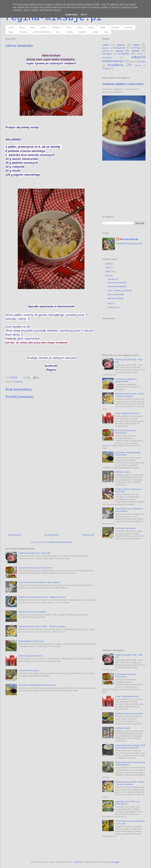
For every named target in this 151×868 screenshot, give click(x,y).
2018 (108, 271)
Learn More (71, 15)
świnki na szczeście (117, 282)
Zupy (106, 32)
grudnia (112, 279)
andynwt (78, 862)
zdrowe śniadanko (117, 286)
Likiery (80, 27)
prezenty (129, 27)
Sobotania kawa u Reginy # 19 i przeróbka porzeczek (130, 746)
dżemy (43, 27)
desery (22, 27)
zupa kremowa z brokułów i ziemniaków (39, 582)
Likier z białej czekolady (119, 290)
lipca (111, 303)
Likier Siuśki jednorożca (30, 656)
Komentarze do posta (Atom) (57, 542)
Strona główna (51, 535)
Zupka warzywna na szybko (32, 612)
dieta (33, 27)
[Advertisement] (51, 500)
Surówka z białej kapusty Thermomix (37, 685)
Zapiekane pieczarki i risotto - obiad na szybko (42, 626)
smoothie (23, 32)
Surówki (69, 32)
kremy (69, 27)
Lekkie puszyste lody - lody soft (34, 553)
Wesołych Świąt (115, 298)
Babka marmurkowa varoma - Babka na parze (42, 597)
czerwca (113, 307)
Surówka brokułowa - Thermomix (35, 568)
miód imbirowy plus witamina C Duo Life (130, 822)
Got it (84, 15)
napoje (91, 27)
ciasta (11, 27)
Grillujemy (56, 27)
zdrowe (95, 32)
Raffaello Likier (123, 472)
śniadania (82, 32)
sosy (58, 32)
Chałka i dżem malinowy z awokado (128, 490)
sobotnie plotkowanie (42, 32)
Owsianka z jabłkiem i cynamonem (123, 84)
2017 (108, 276)
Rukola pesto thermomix (31, 641)
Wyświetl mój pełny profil (129, 243)
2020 (108, 264)
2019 (108, 268)
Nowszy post (14, 535)
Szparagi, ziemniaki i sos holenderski (127, 803)
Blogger (116, 862)
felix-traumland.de (129, 239)
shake (11, 32)
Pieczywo (115, 27)
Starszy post (88, 535)
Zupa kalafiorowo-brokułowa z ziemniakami (130, 764)
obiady (103, 27)
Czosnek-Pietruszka (29, 670)
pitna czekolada (116, 294)
